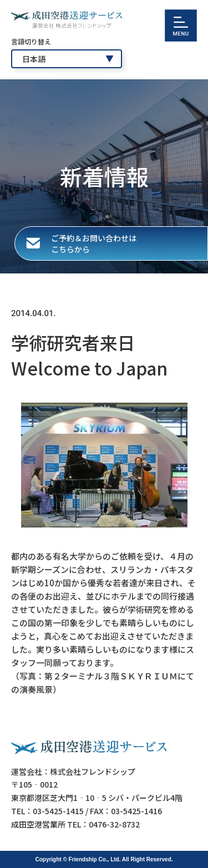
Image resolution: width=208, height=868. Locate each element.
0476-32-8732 (114, 824)
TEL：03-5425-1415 (47, 811)
